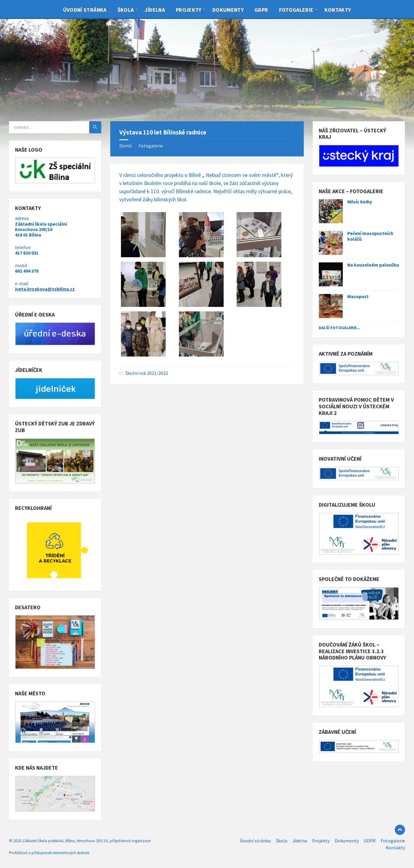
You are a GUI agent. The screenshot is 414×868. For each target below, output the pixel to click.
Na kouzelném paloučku (373, 265)
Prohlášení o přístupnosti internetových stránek (49, 853)
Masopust (358, 297)
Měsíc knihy (360, 202)
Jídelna (155, 10)
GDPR (261, 10)
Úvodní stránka (85, 10)
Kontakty (338, 10)
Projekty (189, 10)
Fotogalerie (296, 10)
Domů (126, 146)
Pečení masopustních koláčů (370, 236)
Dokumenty (228, 10)
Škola (126, 10)
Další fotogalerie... (339, 328)
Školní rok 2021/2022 (147, 373)
